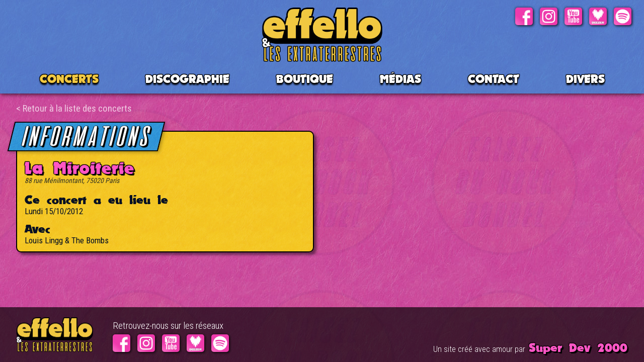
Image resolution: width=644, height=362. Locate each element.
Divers (585, 79)
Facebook (524, 16)
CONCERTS (69, 79)
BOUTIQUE (305, 79)
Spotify (623, 16)
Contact (494, 79)
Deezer (598, 16)
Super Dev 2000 (578, 347)
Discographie (187, 79)
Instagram (549, 16)
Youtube (573, 16)
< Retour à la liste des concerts (74, 108)
